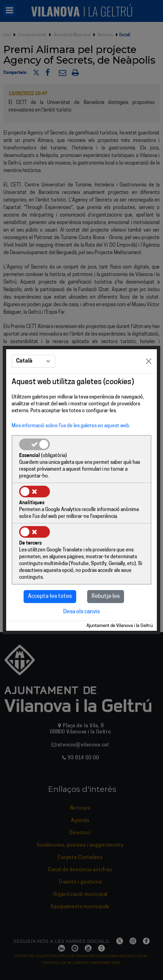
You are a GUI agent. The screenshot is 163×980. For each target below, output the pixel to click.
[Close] (149, 361)
